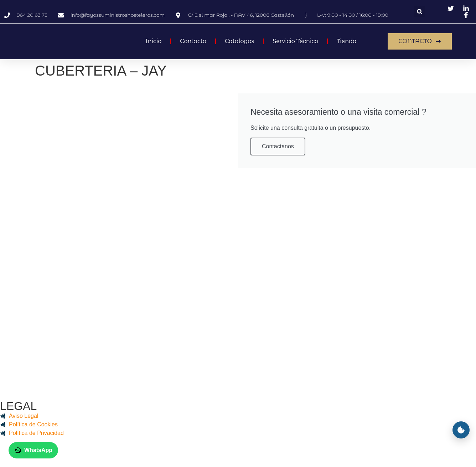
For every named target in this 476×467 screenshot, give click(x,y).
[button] (420, 12)
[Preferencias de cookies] (461, 430)
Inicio (154, 41)
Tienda (347, 41)
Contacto (193, 41)
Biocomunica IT (281, 452)
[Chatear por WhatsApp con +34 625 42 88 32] (33, 450)
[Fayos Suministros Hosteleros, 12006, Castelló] (238, 230)
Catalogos (239, 41)
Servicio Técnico (295, 41)
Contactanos (278, 146)
